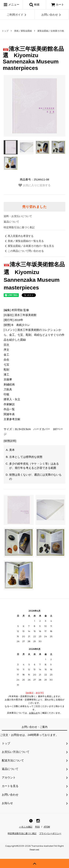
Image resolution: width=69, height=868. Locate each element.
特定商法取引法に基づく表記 (22, 833)
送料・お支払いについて (18, 216)
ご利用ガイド (17, 15)
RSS (37, 827)
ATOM (47, 827)
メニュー (11, 5)
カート (57, 5)
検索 (34, 5)
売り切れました (34, 207)
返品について (11, 222)
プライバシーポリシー (50, 833)
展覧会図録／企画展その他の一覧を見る (29, 246)
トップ (5, 31)
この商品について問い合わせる (24, 251)
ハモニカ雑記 (26, 827)
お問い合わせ (52, 15)
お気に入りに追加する (34, 185)
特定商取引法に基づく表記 (19, 227)
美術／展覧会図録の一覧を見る (24, 241)
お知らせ (33, 713)
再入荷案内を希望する (19, 236)
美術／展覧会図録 (23, 31)
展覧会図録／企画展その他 (51, 31)
